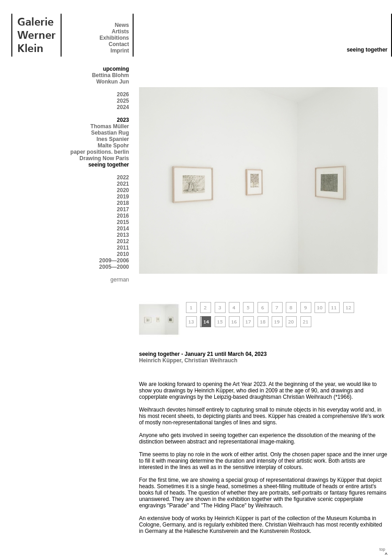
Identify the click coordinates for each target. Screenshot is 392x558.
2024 (123, 107)
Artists (120, 31)
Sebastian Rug (110, 133)
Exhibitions (114, 38)
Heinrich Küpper (160, 360)
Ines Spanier (113, 139)
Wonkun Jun (113, 82)
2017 (123, 209)
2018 (123, 203)
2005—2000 (114, 267)
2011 (123, 248)
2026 (123, 94)
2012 (123, 241)
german (120, 280)
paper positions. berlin (100, 152)
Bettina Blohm (111, 75)
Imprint (120, 51)
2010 (123, 254)
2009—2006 (114, 261)
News (122, 25)
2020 (123, 190)
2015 (123, 222)
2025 (123, 101)
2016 (123, 216)
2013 (123, 235)
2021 (123, 184)
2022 (123, 177)
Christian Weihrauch (211, 360)
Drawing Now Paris (104, 158)
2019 (123, 197)
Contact (119, 44)
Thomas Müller (110, 126)
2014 (123, 229)
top (382, 549)
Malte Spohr (113, 146)
